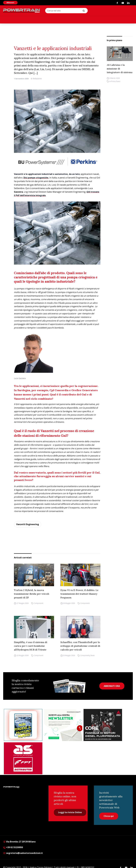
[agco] (103, 725)
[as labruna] (23, 758)
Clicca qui (109, 816)
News (93, 655)
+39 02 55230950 (13, 847)
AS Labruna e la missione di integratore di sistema (120, 69)
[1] (63, 725)
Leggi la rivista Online (70, 812)
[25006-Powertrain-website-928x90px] (57, 162)
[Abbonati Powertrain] (23, 725)
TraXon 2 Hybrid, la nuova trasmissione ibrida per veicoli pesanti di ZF (32, 594)
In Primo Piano (115, 81)
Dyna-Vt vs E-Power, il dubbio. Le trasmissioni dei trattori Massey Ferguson (79, 594)
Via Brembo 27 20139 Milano (19, 842)
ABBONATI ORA (112, 686)
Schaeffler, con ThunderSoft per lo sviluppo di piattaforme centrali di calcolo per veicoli (80, 646)
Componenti (39, 603)
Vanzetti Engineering (28, 524)
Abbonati (10, 3)
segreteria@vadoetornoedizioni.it (23, 853)
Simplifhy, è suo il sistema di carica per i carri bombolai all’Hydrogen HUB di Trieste (31, 646)
